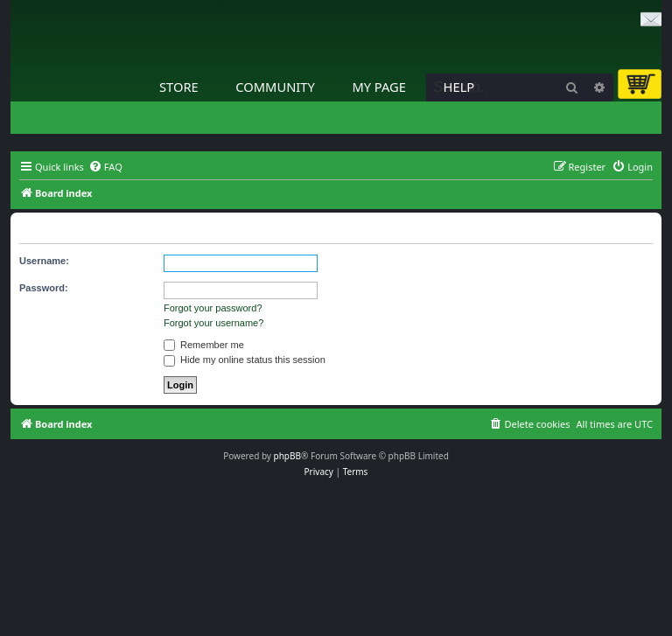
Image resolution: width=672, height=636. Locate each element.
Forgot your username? (213, 323)
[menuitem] (105, 167)
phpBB (287, 456)
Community (275, 87)
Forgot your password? (213, 308)
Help (459, 87)
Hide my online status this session (245, 360)
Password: (44, 288)
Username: (44, 261)
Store (179, 87)
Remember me (204, 345)
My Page (379, 87)
